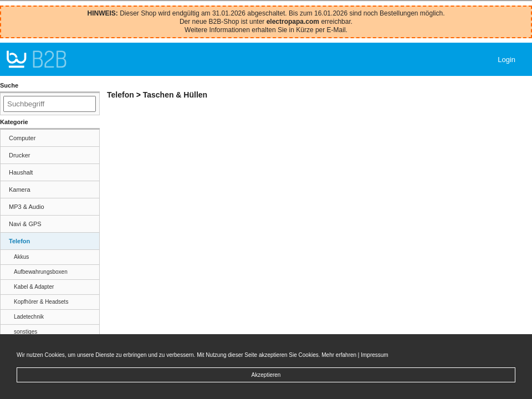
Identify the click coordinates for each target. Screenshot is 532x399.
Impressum (374, 355)
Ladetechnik (29, 317)
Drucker (20, 155)
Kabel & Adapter (34, 287)
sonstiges (25, 332)
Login (507, 60)
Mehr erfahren (339, 355)
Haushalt (21, 172)
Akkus (21, 257)
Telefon (19, 241)
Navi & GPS (25, 224)
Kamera (20, 190)
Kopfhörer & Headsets (41, 302)
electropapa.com (293, 22)
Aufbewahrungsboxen (41, 272)
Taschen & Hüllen (175, 95)
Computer (22, 138)
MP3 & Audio (27, 207)
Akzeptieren (266, 375)
